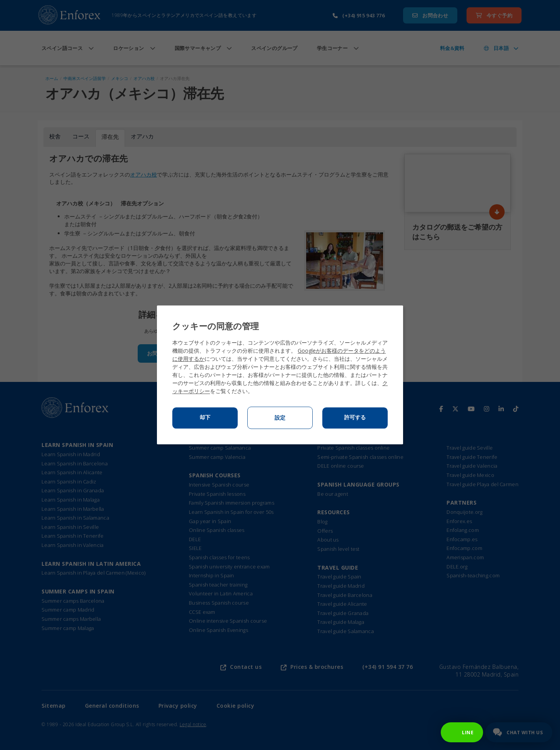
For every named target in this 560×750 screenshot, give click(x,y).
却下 (205, 418)
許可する (355, 418)
